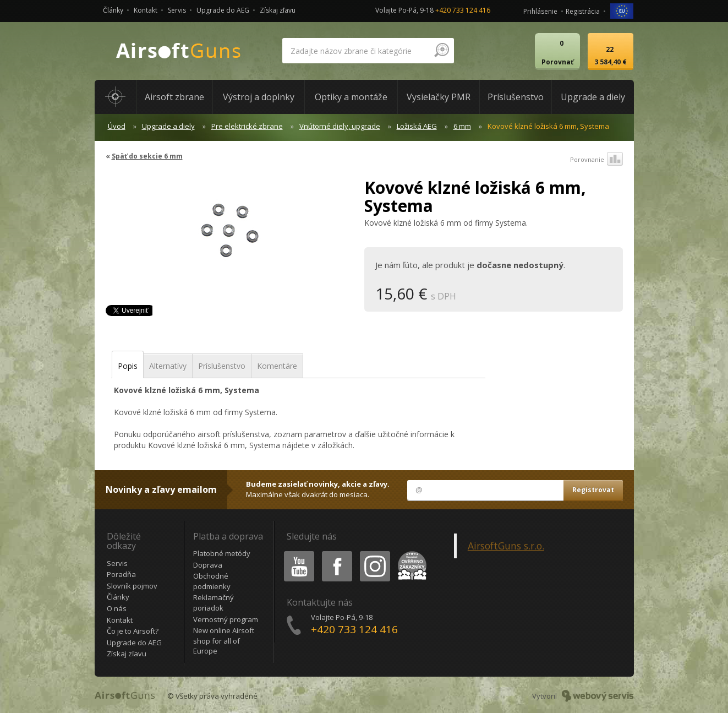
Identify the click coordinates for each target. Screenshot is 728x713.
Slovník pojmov (132, 586)
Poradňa (121, 574)
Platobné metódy (222, 553)
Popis (128, 366)
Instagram (374, 553)
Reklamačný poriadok (214, 603)
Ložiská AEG (417, 126)
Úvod (117, 126)
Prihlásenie (540, 11)
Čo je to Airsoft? (133, 631)
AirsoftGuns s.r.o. (506, 546)
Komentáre (277, 366)
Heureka (410, 553)
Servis (177, 10)
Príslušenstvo (222, 366)
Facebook (336, 553)
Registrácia (583, 11)
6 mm (462, 126)
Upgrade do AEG (223, 10)
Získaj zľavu (278, 10)
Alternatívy (168, 366)
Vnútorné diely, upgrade (340, 126)
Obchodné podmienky (212, 581)
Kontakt (146, 10)
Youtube (296, 553)
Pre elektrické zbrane (247, 126)
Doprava (208, 565)
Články (113, 10)
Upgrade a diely (168, 126)
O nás (117, 608)
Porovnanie (596, 160)
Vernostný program (226, 619)
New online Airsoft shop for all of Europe (224, 641)
